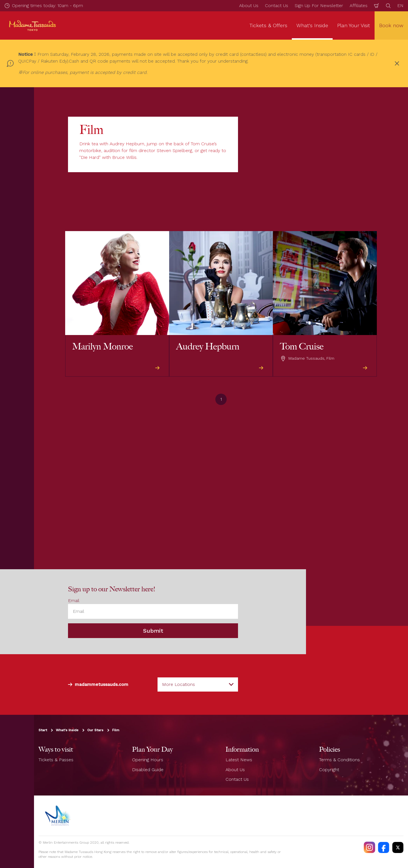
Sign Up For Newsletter (319, 6)
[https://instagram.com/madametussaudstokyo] (369, 847)
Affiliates (359, 6)
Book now (391, 25)
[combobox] (198, 684)
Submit (153, 631)
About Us (249, 6)
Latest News (239, 760)
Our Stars (95, 730)
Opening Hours (148, 760)
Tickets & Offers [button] (268, 25)
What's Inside (67, 730)
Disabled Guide (148, 769)
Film (116, 730)
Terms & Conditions (339, 760)
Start (43, 730)
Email (74, 601)
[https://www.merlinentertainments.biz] (59, 816)
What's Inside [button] (312, 25)
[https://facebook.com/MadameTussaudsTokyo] (384, 847)
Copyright (329, 769)
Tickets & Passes (56, 760)
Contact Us (277, 6)
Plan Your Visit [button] (354, 25)
